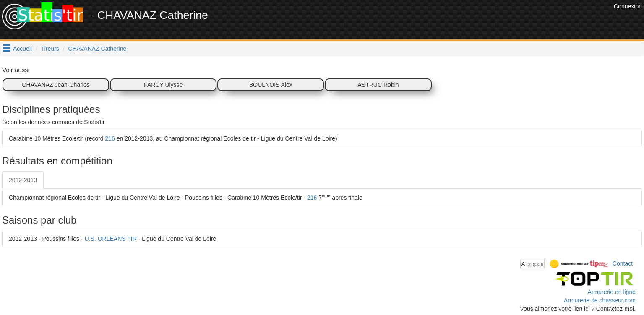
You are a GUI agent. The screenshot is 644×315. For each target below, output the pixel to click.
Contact (623, 263)
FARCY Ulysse (163, 85)
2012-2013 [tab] (23, 180)
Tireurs (50, 49)
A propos (533, 264)
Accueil (22, 49)
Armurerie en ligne (612, 292)
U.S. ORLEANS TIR (111, 239)
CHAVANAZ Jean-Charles (56, 85)
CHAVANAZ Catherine (98, 49)
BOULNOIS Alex (271, 85)
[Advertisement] (459, 21)
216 (110, 138)
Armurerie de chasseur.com (600, 300)
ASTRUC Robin (378, 85)
